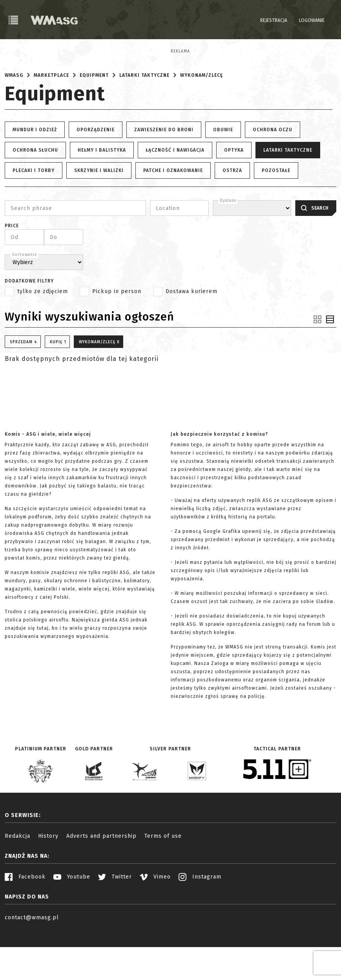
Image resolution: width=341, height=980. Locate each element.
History (48, 883)
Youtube (72, 923)
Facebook (25, 923)
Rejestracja (274, 20)
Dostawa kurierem (191, 338)
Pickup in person (117, 338)
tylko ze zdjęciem (43, 338)
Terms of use (163, 883)
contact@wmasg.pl (32, 964)
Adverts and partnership (101, 883)
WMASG (14, 122)
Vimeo (155, 923)
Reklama (14, 51)
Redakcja (17, 883)
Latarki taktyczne (144, 122)
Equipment (94, 122)
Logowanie (312, 20)
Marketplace (51, 122)
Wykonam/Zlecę (201, 122)
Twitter (115, 923)
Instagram (200, 923)
